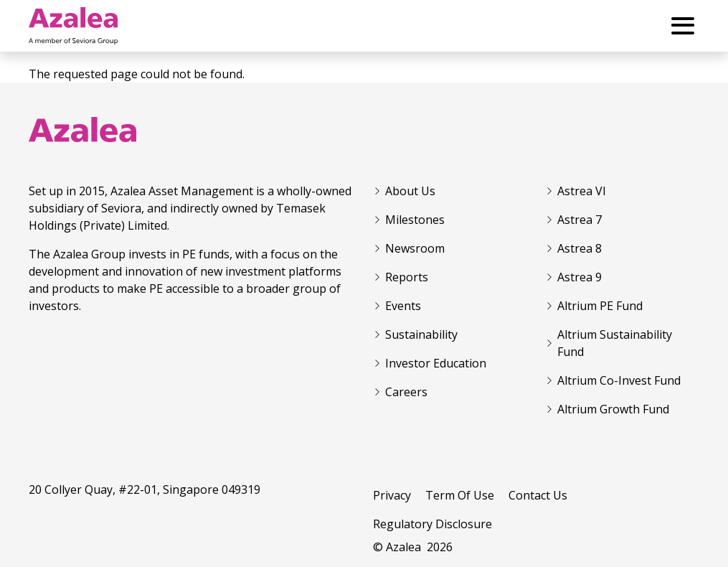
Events (403, 306)
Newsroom (415, 248)
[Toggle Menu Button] (683, 26)
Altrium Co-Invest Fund (619, 380)
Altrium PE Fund (600, 306)
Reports (407, 277)
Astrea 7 (580, 220)
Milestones (415, 220)
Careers (406, 392)
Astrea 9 (580, 277)
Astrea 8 (580, 248)
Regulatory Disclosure (432, 524)
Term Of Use (460, 495)
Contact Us (538, 495)
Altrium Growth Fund (613, 409)
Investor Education (436, 363)
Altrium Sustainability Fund (615, 343)
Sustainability (421, 334)
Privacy (392, 495)
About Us (410, 191)
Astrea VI (582, 191)
